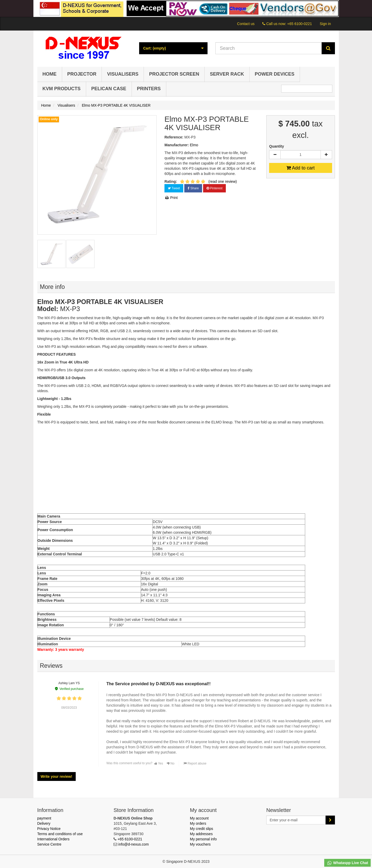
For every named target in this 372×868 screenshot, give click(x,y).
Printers (149, 89)
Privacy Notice (49, 829)
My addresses (201, 834)
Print (171, 198)
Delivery (44, 823)
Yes (159, 763)
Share (193, 188)
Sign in (325, 24)
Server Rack (227, 74)
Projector (82, 74)
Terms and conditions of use (60, 834)
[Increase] (326, 155)
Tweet (174, 188)
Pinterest (214, 188)
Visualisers (123, 74)
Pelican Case (109, 89)
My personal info (203, 839)
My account (199, 818)
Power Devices (275, 74)
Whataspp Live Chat (347, 863)
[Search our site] (269, 48)
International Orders (54, 839)
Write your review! (57, 776)
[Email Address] (296, 820)
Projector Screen (174, 74)
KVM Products (62, 89)
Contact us (246, 24)
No (171, 763)
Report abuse (195, 763)
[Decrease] (275, 155)
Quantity (277, 146)
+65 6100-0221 (300, 24)
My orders (198, 823)
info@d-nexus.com (134, 844)
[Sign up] (330, 820)
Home (50, 74)
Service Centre (49, 844)
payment (44, 818)
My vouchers (200, 844)
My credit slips (202, 829)
